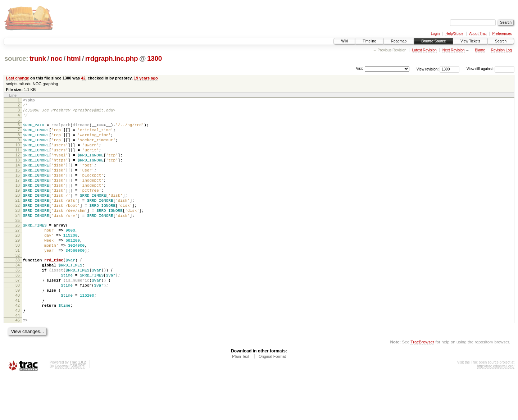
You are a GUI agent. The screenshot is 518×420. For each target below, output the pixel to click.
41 (18, 340)
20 (18, 215)
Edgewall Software (70, 410)
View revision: (428, 69)
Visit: (360, 69)
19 (18, 209)
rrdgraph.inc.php (112, 58)
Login (435, 34)
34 (18, 297)
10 (18, 154)
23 (18, 233)
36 (18, 310)
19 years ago (146, 78)
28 (18, 262)
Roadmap (399, 41)
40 (18, 334)
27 (18, 256)
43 (18, 352)
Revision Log (501, 50)
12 (18, 166)
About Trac (478, 34)
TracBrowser (422, 386)
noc (56, 58)
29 (18, 268)
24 (18, 239)
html (74, 58)
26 (18, 250)
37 (18, 316)
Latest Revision (424, 50)
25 (18, 245)
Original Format (272, 401)
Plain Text (241, 401)
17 (18, 196)
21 (18, 221)
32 (18, 287)
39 (18, 328)
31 (18, 280)
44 (18, 359)
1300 (155, 58)
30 (18, 274)
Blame (480, 50)
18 (18, 202)
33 (18, 291)
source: (16, 58)
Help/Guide (454, 34)
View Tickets (470, 41)
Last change (18, 78)
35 (18, 303)
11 (18, 160)
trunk (38, 58)
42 (83, 78)
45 (18, 363)
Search (501, 41)
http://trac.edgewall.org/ (496, 410)
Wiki (344, 41)
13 (18, 172)
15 (18, 184)
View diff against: (490, 69)
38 (18, 322)
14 (18, 178)
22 (18, 227)
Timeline (369, 41)
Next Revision (454, 50)
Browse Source (433, 41)
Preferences (502, 34)
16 (18, 190)
